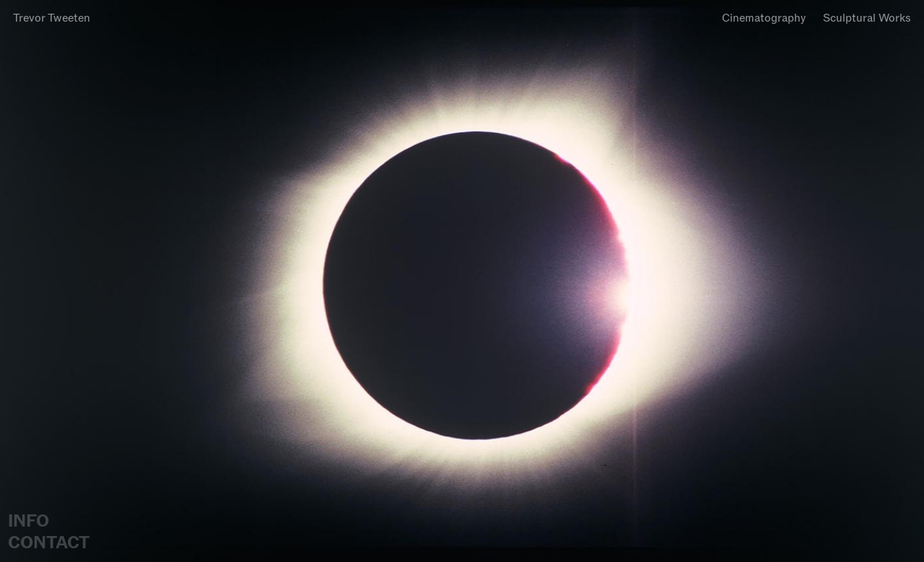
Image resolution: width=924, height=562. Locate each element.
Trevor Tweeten (52, 18)
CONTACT (49, 543)
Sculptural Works (867, 18)
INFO (29, 521)
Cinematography (764, 18)
